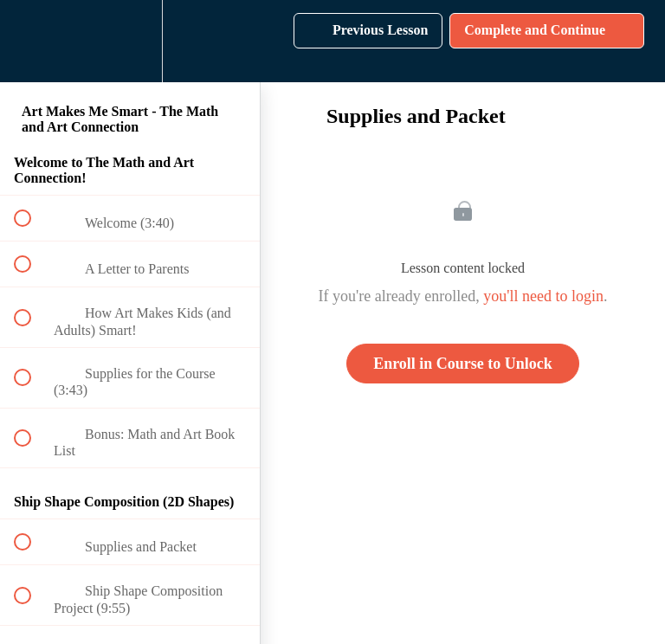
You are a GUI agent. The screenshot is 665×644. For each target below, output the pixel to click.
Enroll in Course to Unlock (463, 364)
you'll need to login (543, 296)
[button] (32, 41)
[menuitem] (130, 41)
